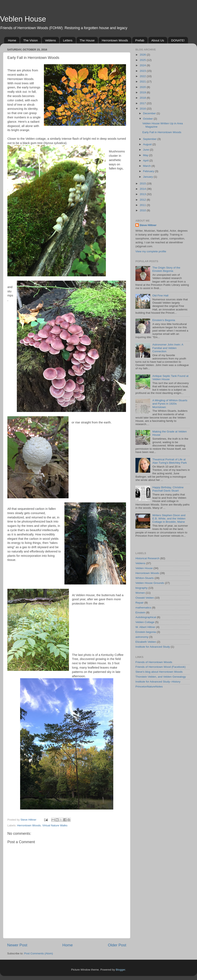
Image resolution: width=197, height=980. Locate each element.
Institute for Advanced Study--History (158, 682)
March (147, 166)
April (146, 161)
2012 (143, 200)
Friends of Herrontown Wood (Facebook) (160, 667)
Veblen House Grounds (150, 583)
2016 (143, 109)
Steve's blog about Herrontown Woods (159, 672)
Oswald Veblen (145, 598)
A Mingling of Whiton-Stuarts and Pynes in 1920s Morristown (170, 404)
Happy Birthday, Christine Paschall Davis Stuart (168, 489)
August (148, 144)
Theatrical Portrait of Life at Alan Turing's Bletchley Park (170, 461)
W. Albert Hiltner (145, 627)
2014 (143, 189)
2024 (143, 65)
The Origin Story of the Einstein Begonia (166, 269)
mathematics (143, 608)
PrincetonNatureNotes (149, 687)
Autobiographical (146, 617)
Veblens (50, 40)
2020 (143, 87)
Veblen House (23, 19)
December (150, 113)
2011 (143, 205)
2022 (143, 76)
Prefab (140, 40)
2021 (143, 82)
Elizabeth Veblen (146, 642)
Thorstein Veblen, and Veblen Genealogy (161, 677)
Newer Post (17, 945)
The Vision (31, 40)
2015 (143, 184)
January (148, 177)
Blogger (120, 970)
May (146, 155)
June (146, 150)
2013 (143, 194)
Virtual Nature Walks (55, 825)
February (149, 171)
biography (141, 588)
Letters (68, 40)
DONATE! (178, 40)
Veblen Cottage (145, 622)
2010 (143, 210)
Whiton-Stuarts (145, 578)
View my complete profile (151, 251)
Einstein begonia (146, 632)
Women (140, 593)
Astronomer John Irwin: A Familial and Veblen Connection (168, 348)
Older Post (117, 945)
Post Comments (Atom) (39, 953)
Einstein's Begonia (164, 320)
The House (87, 40)
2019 (143, 92)
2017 (143, 103)
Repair (140, 603)
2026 (143, 55)
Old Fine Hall (160, 296)
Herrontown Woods (115, 40)
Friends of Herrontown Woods (154, 662)
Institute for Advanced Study (153, 647)
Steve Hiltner (148, 225)
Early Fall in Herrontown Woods (162, 132)
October (148, 119)
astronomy (142, 637)
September (150, 139)
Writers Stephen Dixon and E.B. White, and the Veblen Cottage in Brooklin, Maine (169, 519)
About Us (158, 40)
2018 (143, 98)
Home (12, 40)
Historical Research (147, 558)
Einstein (140, 612)
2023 (143, 71)
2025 (143, 60)
